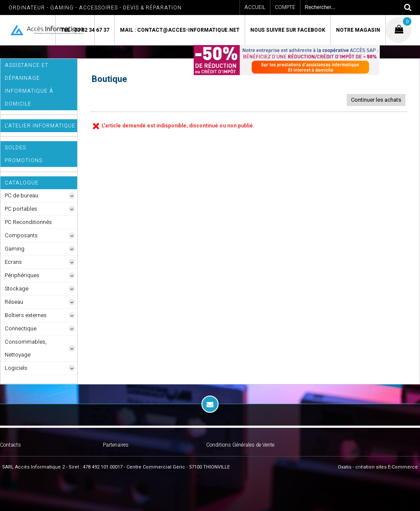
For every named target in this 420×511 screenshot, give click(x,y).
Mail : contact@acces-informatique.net (180, 30)
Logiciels (16, 368)
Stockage (16, 289)
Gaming (15, 249)
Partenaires (116, 445)
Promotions (24, 160)
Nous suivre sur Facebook (288, 30)
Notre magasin (358, 30)
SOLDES (15, 148)
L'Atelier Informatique (40, 126)
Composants (21, 235)
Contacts (10, 445)
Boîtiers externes (26, 315)
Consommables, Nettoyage (26, 348)
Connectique (21, 328)
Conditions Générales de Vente (240, 445)
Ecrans (13, 262)
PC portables (21, 209)
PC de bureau (21, 195)
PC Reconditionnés (28, 222)
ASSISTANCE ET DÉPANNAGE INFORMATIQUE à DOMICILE (29, 85)
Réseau (14, 302)
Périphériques (22, 275)
